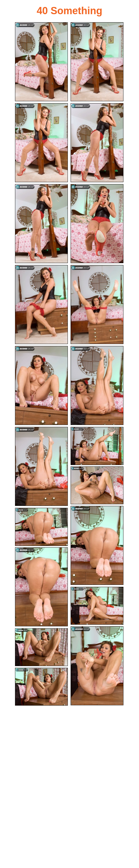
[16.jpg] (41, 587)
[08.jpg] (97, 305)
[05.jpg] (41, 224)
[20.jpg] (41, 687)
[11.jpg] (41, 466)
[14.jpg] (97, 545)
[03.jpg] (41, 143)
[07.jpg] (41, 305)
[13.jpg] (97, 485)
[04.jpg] (97, 143)
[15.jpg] (41, 527)
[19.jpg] (41, 647)
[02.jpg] (97, 62)
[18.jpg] (97, 666)
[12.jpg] (97, 446)
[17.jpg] (97, 606)
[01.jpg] (41, 62)
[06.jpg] (97, 224)
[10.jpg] (97, 385)
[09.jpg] (41, 385)
